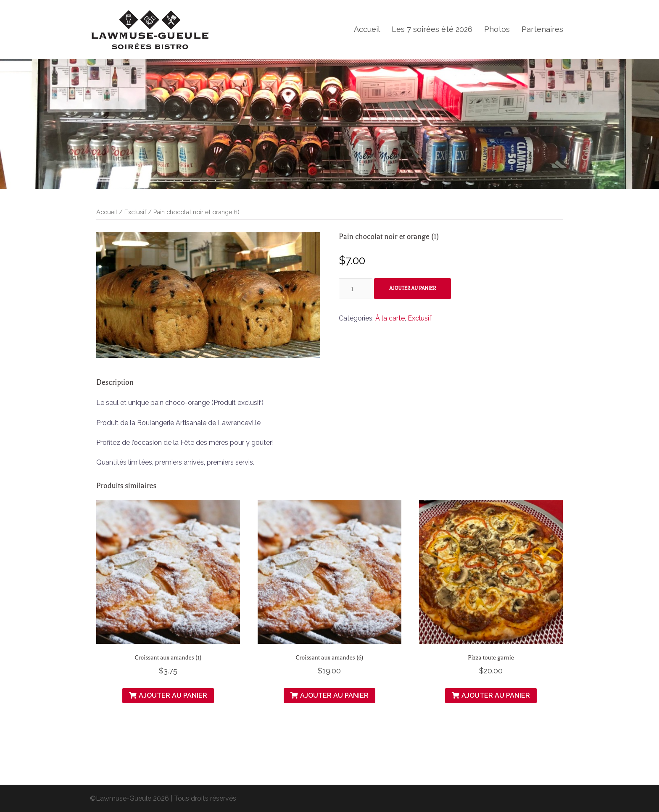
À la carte (390, 318)
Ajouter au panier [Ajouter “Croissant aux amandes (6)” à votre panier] (334, 695)
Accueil (367, 29)
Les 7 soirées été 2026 (432, 29)
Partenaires (542, 29)
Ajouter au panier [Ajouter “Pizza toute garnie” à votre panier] (496, 695)
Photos (497, 29)
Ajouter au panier (413, 288)
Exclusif (135, 212)
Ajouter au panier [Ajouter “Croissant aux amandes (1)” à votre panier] (173, 695)
